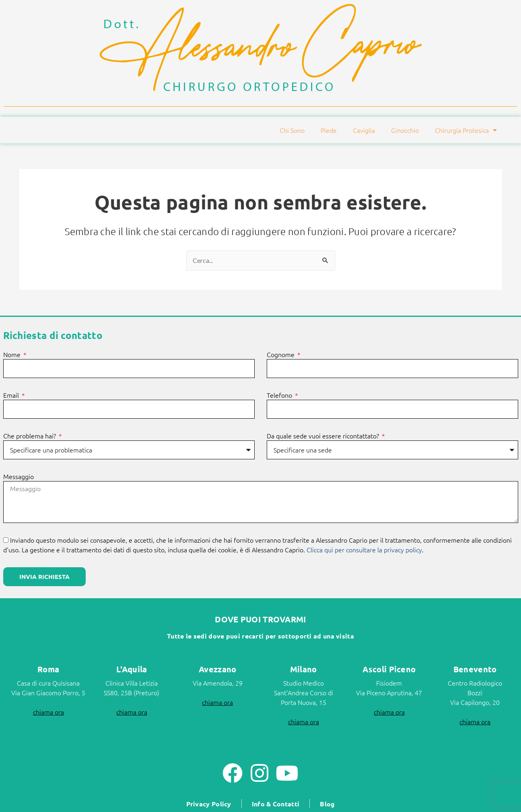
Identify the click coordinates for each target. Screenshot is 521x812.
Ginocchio (405, 130)
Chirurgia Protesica (466, 130)
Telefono (280, 395)
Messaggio (19, 477)
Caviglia (364, 130)
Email (12, 395)
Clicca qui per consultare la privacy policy (364, 550)
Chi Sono (292, 130)
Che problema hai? (30, 436)
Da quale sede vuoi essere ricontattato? (324, 436)
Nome (13, 355)
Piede (329, 130)
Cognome (281, 355)
